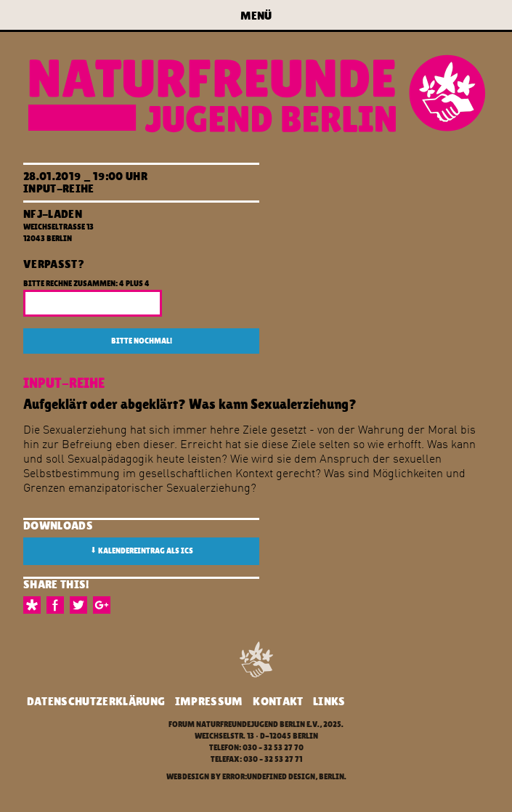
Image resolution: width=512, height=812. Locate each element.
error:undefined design (269, 777)
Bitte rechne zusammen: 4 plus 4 (86, 284)
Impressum (209, 701)
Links (329, 701)
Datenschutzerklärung (96, 701)
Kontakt (278, 701)
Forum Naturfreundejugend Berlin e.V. (244, 724)
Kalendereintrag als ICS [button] (142, 551)
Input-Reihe (59, 188)
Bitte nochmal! (142, 341)
